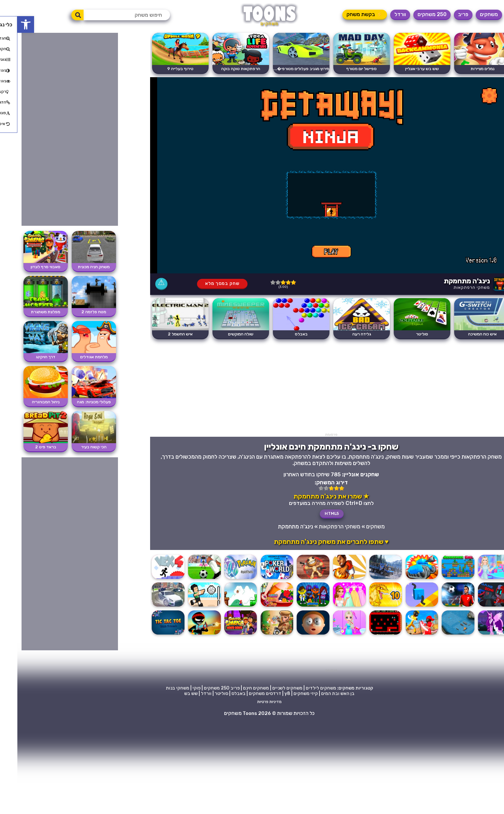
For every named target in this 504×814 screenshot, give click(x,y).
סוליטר (405, 334)
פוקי (179, 688)
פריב (446, 14)
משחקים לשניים (270, 688)
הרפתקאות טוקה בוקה (223, 69)
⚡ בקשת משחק (347, 14)
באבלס (284, 334)
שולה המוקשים (223, 334)
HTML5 (314, 513)
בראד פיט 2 (28, 447)
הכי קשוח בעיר (76, 447)
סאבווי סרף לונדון (28, 267)
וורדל (383, 14)
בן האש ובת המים (320, 694)
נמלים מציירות (465, 69)
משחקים (472, 14)
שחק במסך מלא (205, 284)
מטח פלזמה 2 (76, 312)
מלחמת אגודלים (76, 357)
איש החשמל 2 (163, 334)
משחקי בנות (160, 688)
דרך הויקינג (28, 357)
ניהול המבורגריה (28, 402)
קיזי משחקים (288, 694)
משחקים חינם (239, 688)
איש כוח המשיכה (465, 334)
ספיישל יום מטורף (344, 69)
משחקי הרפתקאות (454, 287)
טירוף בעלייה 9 (163, 69)
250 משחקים (415, 14)
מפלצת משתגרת (28, 312)
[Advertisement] (314, 388)
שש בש (174, 694)
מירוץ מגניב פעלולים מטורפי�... (284, 69)
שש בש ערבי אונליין (405, 69)
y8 (270, 694)
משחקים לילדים (304, 688)
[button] (8, 24)
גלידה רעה (344, 334)
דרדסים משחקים (248, 694)
